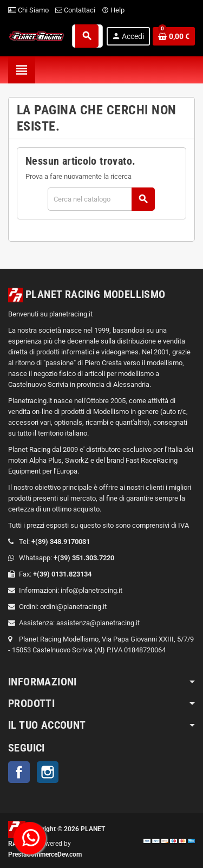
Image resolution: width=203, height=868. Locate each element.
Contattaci (75, 10)
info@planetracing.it (91, 590)
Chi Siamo (28, 10)
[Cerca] (101, 199)
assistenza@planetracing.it (98, 623)
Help (113, 10)
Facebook (19, 772)
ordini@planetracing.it (73, 607)
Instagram (48, 772)
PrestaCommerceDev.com (45, 854)
